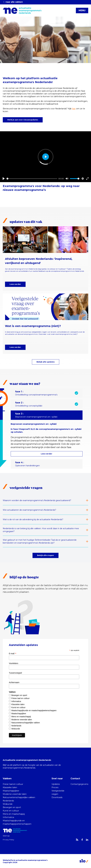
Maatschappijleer (19, 713)
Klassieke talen (18, 704)
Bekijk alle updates (46, 362)
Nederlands (16, 726)
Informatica (16, 701)
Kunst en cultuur (18, 707)
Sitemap (6, 836)
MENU (82, 10)
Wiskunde (16, 729)
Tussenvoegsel (15, 673)
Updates (56, 784)
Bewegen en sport (19, 695)
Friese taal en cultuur (20, 698)
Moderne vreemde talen (22, 720)
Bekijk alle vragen (45, 555)
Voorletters (14, 663)
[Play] (4, 179)
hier (74, 109)
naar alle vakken (13, 2)
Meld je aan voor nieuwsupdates (23, 120)
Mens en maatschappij (21, 717)
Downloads (57, 797)
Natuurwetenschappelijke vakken (26, 723)
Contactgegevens (79, 784)
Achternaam (14, 682)
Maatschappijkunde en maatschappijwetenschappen (34, 710)
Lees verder (15, 284)
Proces (55, 787)
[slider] (32, 179)
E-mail (13, 654)
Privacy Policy (8, 840)
